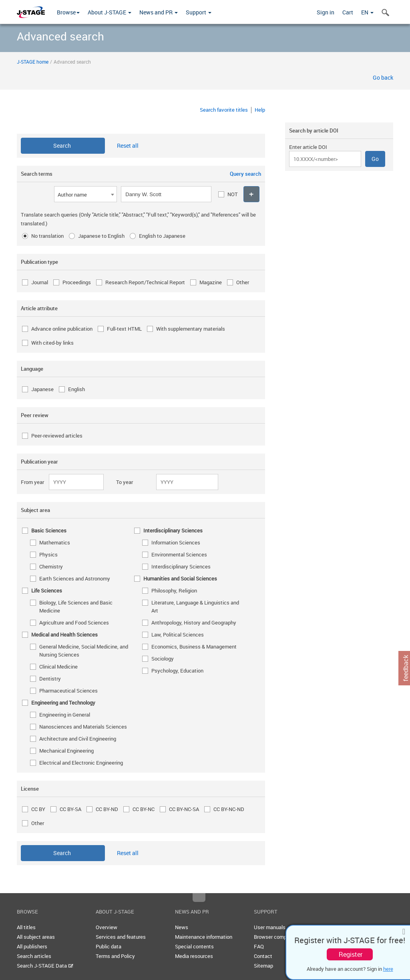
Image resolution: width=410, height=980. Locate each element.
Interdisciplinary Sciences (181, 566)
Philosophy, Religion (174, 590)
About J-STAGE (110, 12)
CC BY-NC (144, 809)
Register (351, 954)
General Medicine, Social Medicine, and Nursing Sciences (84, 651)
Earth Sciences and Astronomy (75, 578)
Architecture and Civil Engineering (78, 739)
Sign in (326, 12)
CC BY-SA (70, 809)
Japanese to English (101, 236)
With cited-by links (52, 343)
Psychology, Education (177, 671)
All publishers (32, 946)
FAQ (259, 946)
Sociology (163, 659)
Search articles (34, 956)
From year (32, 482)
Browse (68, 12)
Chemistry (51, 566)
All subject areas (36, 937)
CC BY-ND (107, 809)
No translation (47, 236)
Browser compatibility (279, 937)
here (388, 969)
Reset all (128, 146)
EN (367, 12)
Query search (245, 174)
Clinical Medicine (58, 667)
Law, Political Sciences (178, 635)
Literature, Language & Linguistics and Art (195, 606)
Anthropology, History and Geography (194, 623)
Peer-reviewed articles (57, 436)
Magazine (211, 282)
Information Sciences (176, 542)
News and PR (159, 12)
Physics (48, 554)
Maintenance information (204, 937)
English (76, 389)
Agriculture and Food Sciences (74, 623)
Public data (109, 946)
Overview (107, 927)
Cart (348, 12)
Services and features (121, 937)
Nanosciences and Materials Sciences (83, 727)
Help (260, 110)
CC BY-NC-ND (229, 809)
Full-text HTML (124, 329)
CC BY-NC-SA (184, 809)
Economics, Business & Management (194, 647)
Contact (263, 956)
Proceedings (77, 282)
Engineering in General (65, 715)
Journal (40, 282)
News (182, 927)
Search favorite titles (224, 110)
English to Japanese (162, 236)
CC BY (38, 809)
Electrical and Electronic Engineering (81, 763)
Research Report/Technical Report (145, 282)
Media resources (194, 956)
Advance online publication (62, 329)
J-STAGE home (33, 62)
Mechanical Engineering (66, 751)
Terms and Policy (115, 956)
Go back (383, 77)
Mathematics (55, 542)
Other (243, 282)
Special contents (194, 946)
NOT (233, 194)
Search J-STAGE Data (45, 966)
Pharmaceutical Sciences (68, 691)
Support (199, 12)
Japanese (42, 389)
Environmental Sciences (179, 554)
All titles (26, 927)
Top (199, 898)
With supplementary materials (191, 329)
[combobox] (85, 194)
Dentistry (50, 679)
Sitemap (263, 966)
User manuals (270, 927)
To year (125, 482)
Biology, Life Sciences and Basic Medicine (76, 606)
